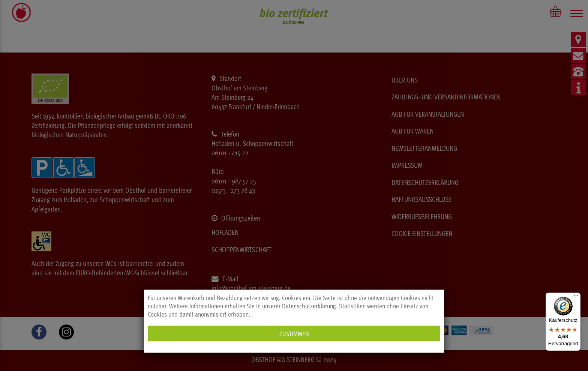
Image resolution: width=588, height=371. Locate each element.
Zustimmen (294, 333)
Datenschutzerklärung (309, 306)
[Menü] (576, 297)
